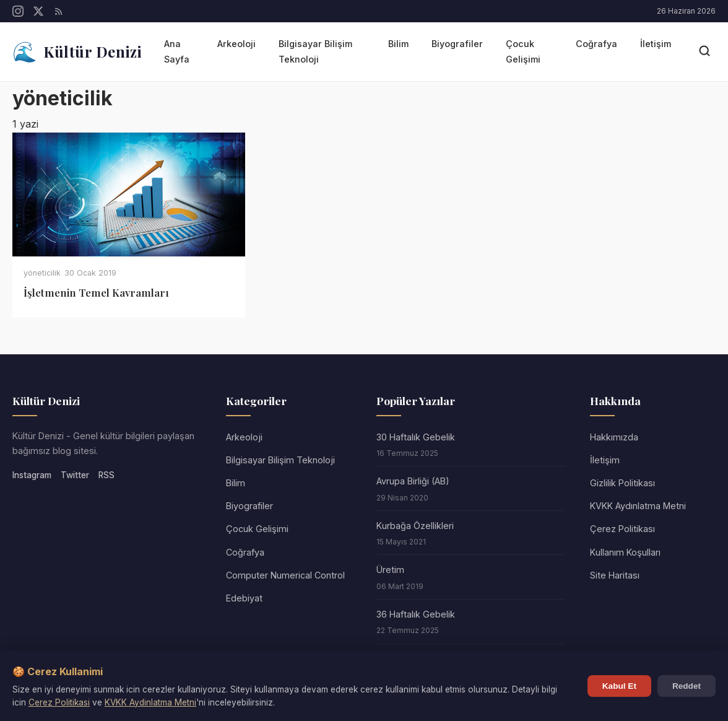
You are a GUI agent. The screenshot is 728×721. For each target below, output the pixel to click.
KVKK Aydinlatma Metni (150, 702)
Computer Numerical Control (285, 575)
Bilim (398, 44)
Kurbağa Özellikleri (415, 526)
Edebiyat (244, 598)
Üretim (390, 570)
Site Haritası (615, 575)
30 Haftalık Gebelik (416, 437)
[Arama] (704, 52)
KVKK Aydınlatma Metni (638, 506)
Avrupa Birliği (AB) (413, 481)
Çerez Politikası (622, 529)
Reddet (687, 686)
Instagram (32, 475)
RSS (106, 475)
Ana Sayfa (177, 51)
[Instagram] (18, 11)
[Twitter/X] (38, 11)
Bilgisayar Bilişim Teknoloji (315, 51)
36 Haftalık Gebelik (416, 614)
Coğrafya (596, 44)
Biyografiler (457, 44)
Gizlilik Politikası (622, 483)
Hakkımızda (614, 437)
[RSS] (59, 11)
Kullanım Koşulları (625, 552)
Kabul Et (619, 686)
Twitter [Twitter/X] (75, 475)
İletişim (656, 44)
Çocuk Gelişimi (523, 51)
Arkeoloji (236, 44)
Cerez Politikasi (59, 702)
